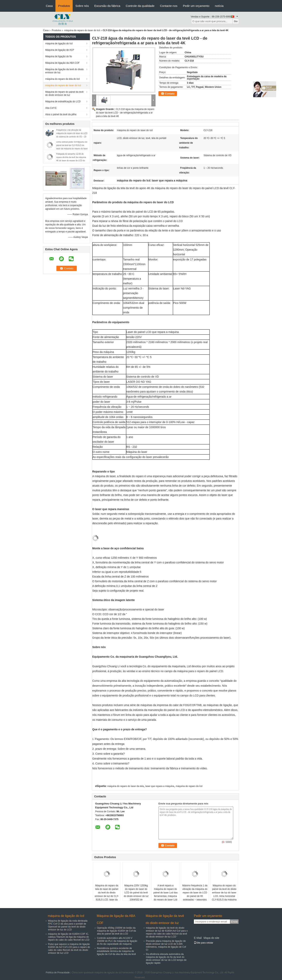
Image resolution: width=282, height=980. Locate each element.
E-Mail (198, 938)
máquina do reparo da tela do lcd (62, 79)
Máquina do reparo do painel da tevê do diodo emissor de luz (64, 93)
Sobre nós (82, 6)
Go (236, 21)
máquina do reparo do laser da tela (126, 786)
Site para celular (204, 943)
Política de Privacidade (58, 973)
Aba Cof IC (51, 108)
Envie (234, 922)
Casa (49, 6)
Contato (170, 94)
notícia (219, 6)
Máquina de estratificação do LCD (63, 102)
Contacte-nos (169, 6)
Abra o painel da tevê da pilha (61, 114)
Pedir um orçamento (196, 6)
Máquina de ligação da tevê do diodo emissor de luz (64, 71)
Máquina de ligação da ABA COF (62, 63)
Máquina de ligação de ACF (60, 50)
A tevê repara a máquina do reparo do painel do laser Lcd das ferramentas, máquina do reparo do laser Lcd (165, 893)
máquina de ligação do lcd (59, 44)
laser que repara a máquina (160, 786)
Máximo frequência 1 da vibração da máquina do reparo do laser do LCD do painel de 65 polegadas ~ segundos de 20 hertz (195, 894)
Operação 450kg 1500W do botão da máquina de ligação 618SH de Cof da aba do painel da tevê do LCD (116, 931)
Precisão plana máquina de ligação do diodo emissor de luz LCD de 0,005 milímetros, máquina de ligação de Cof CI (166, 945)
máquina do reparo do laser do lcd (82, 30)
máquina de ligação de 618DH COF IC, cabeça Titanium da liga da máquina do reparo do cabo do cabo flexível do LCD (69, 937)
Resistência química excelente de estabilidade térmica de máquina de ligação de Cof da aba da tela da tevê (116, 951)
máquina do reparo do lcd (189, 786)
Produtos (64, 6)
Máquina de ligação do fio (59, 56)
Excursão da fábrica (107, 6)
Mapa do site (211, 938)
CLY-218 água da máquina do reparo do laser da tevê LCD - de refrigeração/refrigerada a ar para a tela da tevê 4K (125, 113)
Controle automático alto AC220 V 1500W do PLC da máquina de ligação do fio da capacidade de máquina (117, 941)
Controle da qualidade (140, 6)
